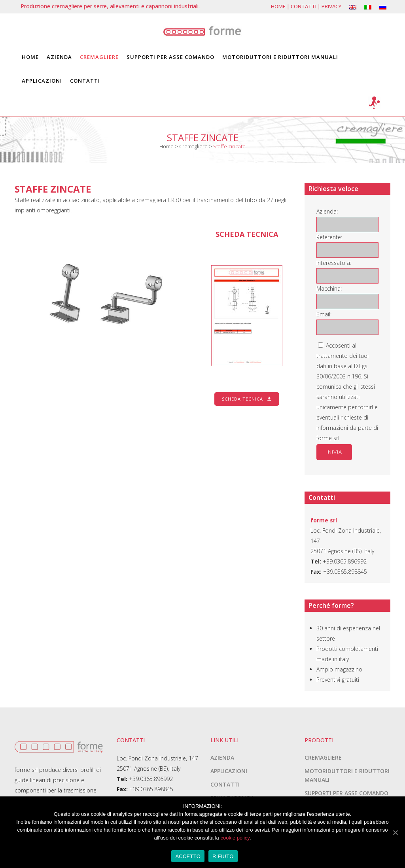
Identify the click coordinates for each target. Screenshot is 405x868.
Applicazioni (229, 771)
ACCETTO (188, 856)
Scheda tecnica (247, 399)
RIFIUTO (223, 856)
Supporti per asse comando (346, 793)
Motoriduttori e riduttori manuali (347, 775)
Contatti (304, 6)
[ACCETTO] (395, 832)
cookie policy (235, 838)
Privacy (331, 6)
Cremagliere (193, 146)
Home (278, 6)
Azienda (222, 757)
